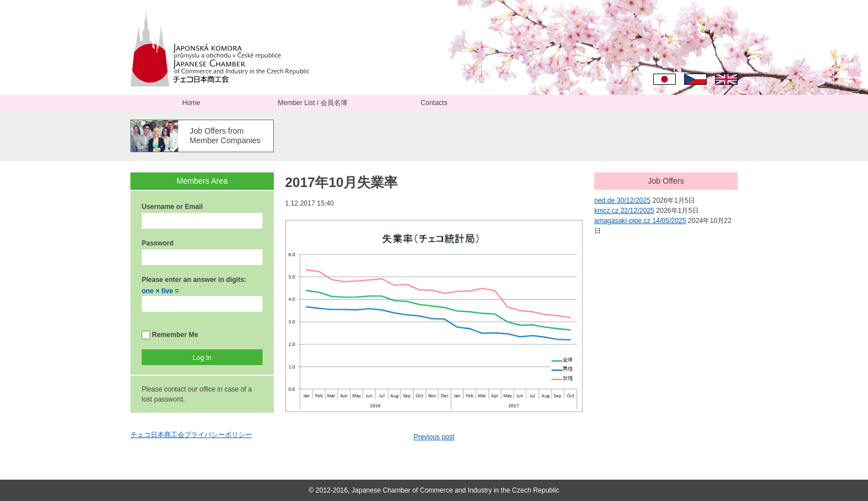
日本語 (664, 79)
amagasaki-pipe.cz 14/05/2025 (640, 221)
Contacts (434, 103)
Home (191, 103)
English (726, 79)
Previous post (434, 437)
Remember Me (170, 335)
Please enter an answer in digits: (194, 280)
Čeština (695, 79)
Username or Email (172, 207)
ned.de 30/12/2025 (622, 201)
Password (158, 243)
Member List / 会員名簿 (313, 103)
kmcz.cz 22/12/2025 (624, 211)
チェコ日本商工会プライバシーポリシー (191, 435)
